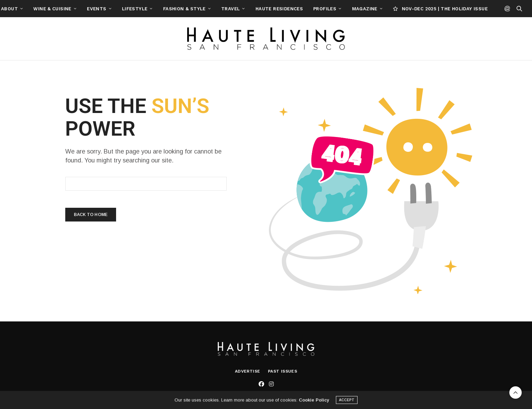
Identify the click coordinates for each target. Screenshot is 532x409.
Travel (262, 9)
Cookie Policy (314, 401)
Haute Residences (311, 9)
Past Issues (282, 371)
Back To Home (91, 215)
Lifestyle (166, 9)
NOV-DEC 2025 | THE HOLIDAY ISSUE (472, 9)
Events (128, 9)
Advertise (248, 371)
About (41, 9)
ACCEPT (347, 401)
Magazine (396, 9)
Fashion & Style (216, 9)
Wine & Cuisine (84, 9)
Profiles (356, 9)
